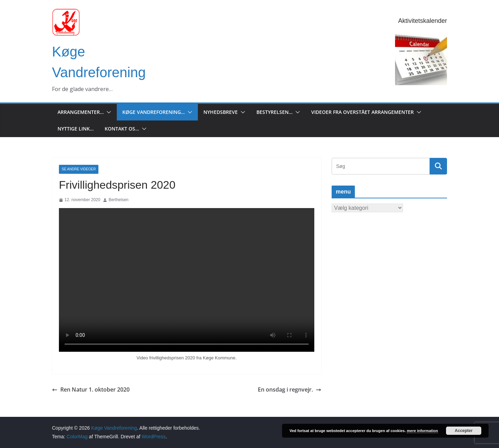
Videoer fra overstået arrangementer (362, 112)
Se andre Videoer (79, 169)
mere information (422, 431)
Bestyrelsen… (274, 112)
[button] (107, 112)
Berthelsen (118, 200)
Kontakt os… (122, 129)
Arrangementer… (81, 112)
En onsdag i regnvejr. (290, 389)
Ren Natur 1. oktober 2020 (91, 389)
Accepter (463, 431)
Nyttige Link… (76, 129)
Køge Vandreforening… (154, 112)
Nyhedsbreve (221, 112)
